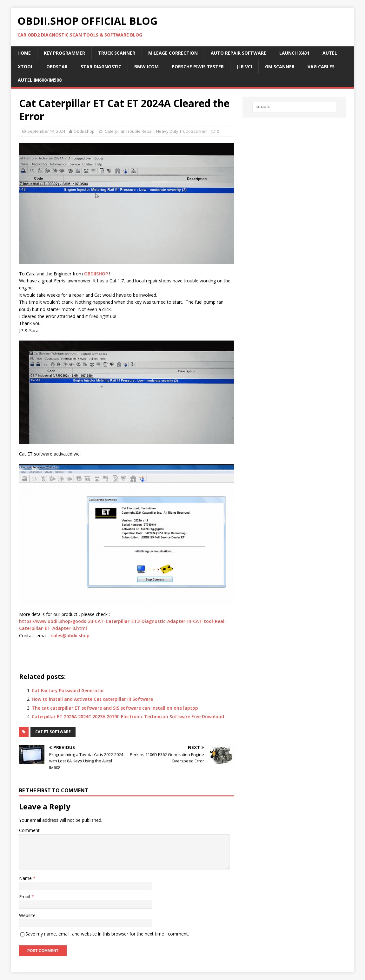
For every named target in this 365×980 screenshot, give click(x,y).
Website (27, 915)
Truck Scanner (117, 53)
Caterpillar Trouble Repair (129, 131)
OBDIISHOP (96, 274)
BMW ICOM (146, 67)
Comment (29, 830)
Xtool (26, 67)
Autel (330, 53)
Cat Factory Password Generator (68, 690)
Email (25, 897)
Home (24, 53)
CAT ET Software (53, 732)
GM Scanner (280, 67)
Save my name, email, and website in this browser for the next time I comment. (107, 934)
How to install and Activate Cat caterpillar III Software (92, 699)
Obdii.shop (84, 131)
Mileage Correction (173, 53)
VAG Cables (321, 67)
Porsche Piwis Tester (198, 67)
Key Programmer (64, 53)
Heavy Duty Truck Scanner (182, 131)
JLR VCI (244, 67)
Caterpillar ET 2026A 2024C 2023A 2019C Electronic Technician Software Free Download (128, 716)
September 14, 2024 (46, 131)
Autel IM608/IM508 (40, 80)
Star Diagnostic (101, 67)
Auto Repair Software (239, 53)
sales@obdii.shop (70, 635)
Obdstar (57, 67)
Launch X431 (294, 53)
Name (26, 878)
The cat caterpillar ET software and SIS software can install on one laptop (115, 708)
